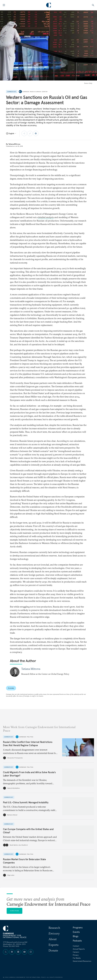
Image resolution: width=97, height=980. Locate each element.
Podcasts (77, 941)
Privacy (76, 955)
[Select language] (11, 133)
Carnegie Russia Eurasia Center (35, 92)
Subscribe (15, 911)
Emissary (54, 933)
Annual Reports (79, 949)
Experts (54, 945)
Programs (78, 928)
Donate (53, 950)
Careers (76, 952)
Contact (76, 946)
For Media (77, 958)
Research (54, 928)
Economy (11, 688)
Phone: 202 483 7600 (11, 946)
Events (76, 932)
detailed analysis (46, 217)
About (53, 939)
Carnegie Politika (26, 737)
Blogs (76, 936)
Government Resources (82, 961)
